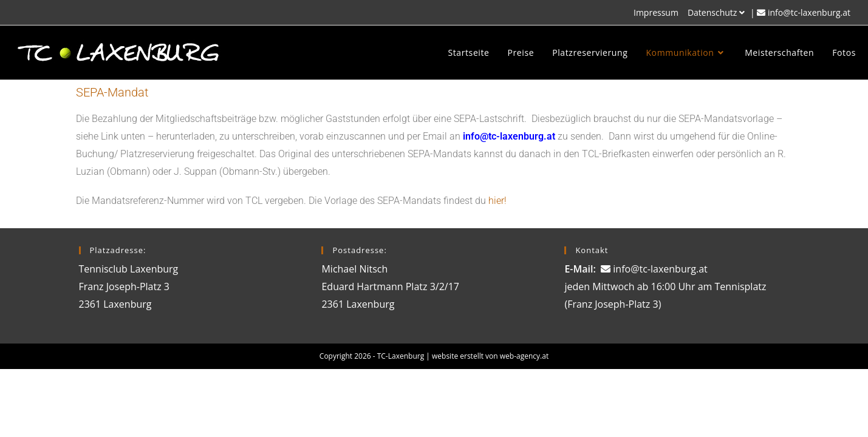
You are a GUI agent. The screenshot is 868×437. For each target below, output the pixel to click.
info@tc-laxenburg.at (809, 12)
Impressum (656, 12)
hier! (497, 201)
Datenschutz (718, 12)
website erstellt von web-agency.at (490, 356)
